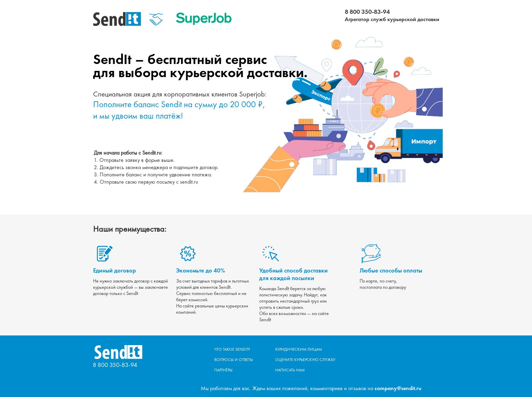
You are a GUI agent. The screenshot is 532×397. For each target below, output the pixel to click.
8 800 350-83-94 (367, 12)
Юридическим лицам (299, 349)
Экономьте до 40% (201, 270)
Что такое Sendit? (232, 349)
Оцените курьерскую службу (305, 360)
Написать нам (290, 370)
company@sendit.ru (398, 388)
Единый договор (115, 270)
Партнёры (223, 370)
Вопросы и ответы (234, 360)
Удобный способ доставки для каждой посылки (294, 274)
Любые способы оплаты (391, 270)
